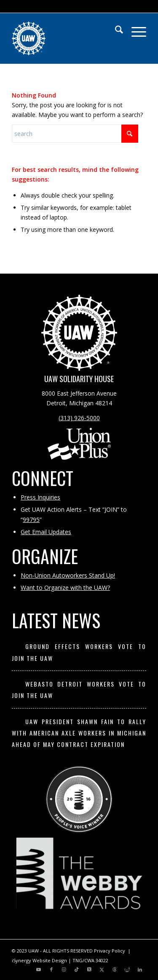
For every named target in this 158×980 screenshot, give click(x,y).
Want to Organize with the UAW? (65, 588)
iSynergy (21, 960)
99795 (31, 520)
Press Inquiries (40, 497)
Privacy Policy (110, 951)
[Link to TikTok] (77, 969)
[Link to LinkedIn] (140, 969)
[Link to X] (89, 969)
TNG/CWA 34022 (90, 960)
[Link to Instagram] (64, 969)
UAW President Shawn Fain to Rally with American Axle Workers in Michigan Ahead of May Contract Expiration (79, 733)
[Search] (115, 30)
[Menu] (135, 30)
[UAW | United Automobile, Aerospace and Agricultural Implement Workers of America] (66, 38)
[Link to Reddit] (127, 969)
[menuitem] (115, 30)
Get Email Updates (46, 532)
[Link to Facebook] (51, 969)
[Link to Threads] (115, 969)
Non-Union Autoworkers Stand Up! (68, 575)
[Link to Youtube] (39, 969)
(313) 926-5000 (79, 418)
